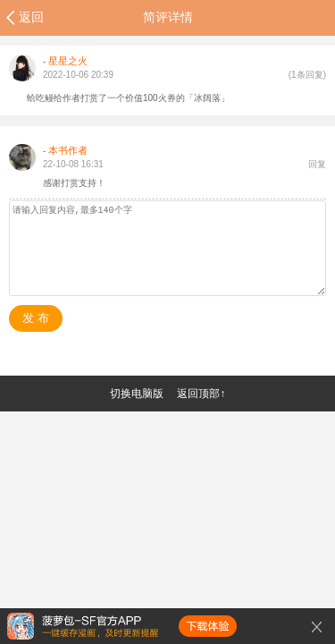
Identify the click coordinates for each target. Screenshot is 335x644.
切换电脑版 (137, 394)
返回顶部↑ (201, 394)
